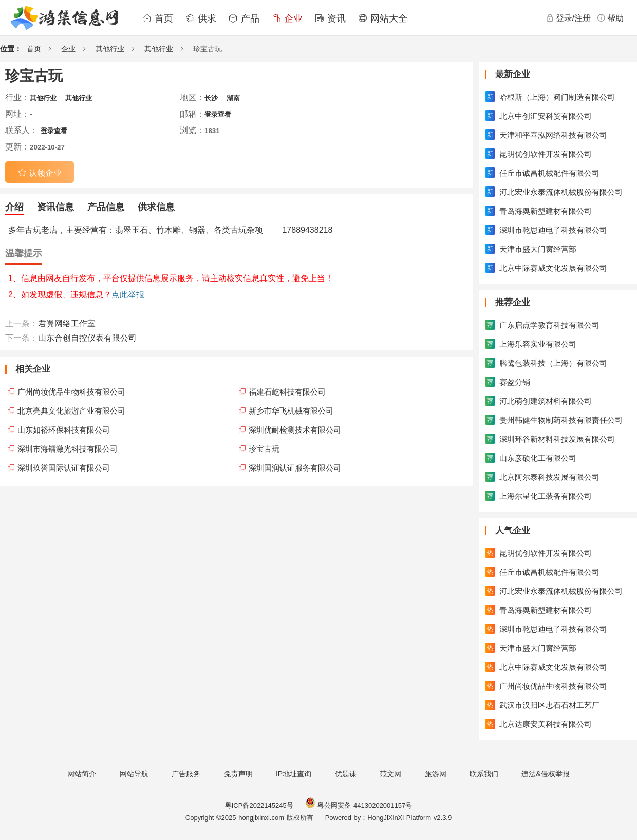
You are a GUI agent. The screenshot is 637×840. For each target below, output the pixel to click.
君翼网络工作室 (67, 323)
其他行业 (110, 49)
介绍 (14, 207)
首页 (158, 18)
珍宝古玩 (264, 449)
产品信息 (106, 207)
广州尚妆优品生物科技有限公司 (71, 392)
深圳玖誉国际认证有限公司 (64, 468)
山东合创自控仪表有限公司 (87, 338)
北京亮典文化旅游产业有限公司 (71, 411)
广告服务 (186, 774)
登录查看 (218, 114)
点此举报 (128, 295)
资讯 (330, 18)
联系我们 (484, 774)
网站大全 (383, 18)
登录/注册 (568, 18)
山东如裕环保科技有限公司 (64, 430)
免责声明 (238, 774)
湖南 (233, 98)
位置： (11, 49)
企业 (287, 18)
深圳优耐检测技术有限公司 (295, 430)
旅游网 (436, 774)
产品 (244, 18)
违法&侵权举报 (545, 774)
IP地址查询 (294, 774)
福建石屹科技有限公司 (287, 392)
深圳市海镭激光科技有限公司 (68, 449)
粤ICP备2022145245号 (259, 805)
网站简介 (82, 774)
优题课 (346, 774)
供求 (201, 18)
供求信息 (156, 207)
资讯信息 (55, 207)
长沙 (211, 98)
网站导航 (134, 774)
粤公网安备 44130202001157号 (359, 805)
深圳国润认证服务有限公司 (295, 468)
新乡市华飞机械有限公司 (291, 411)
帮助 (610, 18)
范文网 (390, 774)
